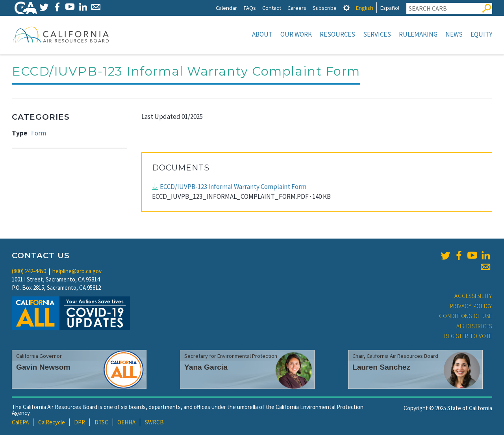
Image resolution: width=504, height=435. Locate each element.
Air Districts (474, 326)
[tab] (346, 8)
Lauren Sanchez (381, 367)
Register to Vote (468, 336)
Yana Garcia (206, 367)
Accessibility (473, 296)
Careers (297, 8)
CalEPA (20, 422)
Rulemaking (418, 34)
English (364, 8)
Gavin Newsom (43, 367)
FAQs (250, 8)
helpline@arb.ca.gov (77, 271)
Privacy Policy (471, 306)
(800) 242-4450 (29, 271)
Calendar (226, 8)
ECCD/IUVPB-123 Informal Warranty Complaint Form (233, 187)
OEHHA (126, 422)
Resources (337, 34)
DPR (80, 422)
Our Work (296, 34)
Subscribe (325, 8)
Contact (272, 8)
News (454, 34)
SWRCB (154, 422)
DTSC (101, 422)
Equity (481, 34)
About (262, 34)
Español (390, 8)
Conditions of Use (466, 316)
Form (39, 133)
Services (377, 34)
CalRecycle (52, 422)
